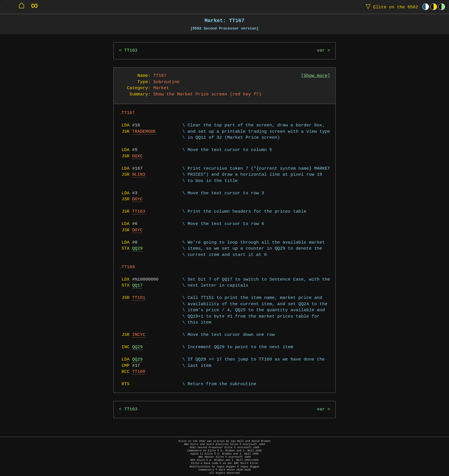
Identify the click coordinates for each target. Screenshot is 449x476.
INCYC (139, 335)
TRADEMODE (144, 132)
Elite (391, 7)
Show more (316, 76)
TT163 (131, 51)
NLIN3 (139, 175)
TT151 (139, 298)
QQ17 (137, 286)
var (321, 51)
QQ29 (137, 249)
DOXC (137, 156)
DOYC (137, 199)
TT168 (139, 372)
